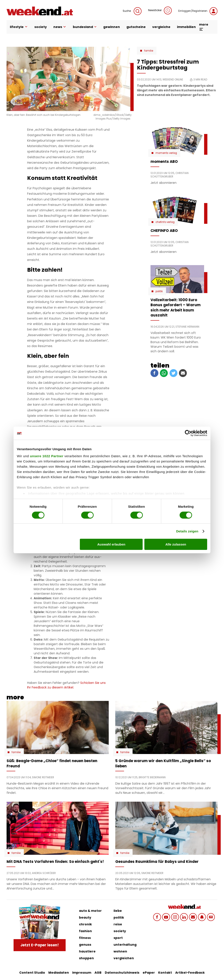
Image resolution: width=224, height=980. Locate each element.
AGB (98, 973)
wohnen (120, 951)
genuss (85, 945)
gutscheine (136, 27)
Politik (159, 291)
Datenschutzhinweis (122, 973)
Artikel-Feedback (190, 973)
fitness (85, 938)
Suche (132, 11)
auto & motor (90, 911)
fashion (85, 931)
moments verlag (166, 153)
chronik (85, 924)
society (41, 27)
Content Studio (32, 973)
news (60, 27)
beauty (85, 917)
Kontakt (165, 973)
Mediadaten (59, 973)
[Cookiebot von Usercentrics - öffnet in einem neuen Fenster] (188, 433)
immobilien (186, 27)
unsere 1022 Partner (47, 456)
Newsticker (160, 10)
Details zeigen (187, 531)
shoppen (86, 958)
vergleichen (124, 958)
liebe (118, 911)
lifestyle (19, 27)
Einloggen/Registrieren (198, 11)
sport (118, 938)
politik (119, 917)
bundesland (85, 27)
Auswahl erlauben (111, 544)
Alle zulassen (176, 544)
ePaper (149, 973)
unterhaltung (125, 945)
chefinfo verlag (165, 222)
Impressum (82, 973)
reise (118, 924)
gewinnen (112, 27)
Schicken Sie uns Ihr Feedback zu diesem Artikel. (66, 685)
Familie (149, 51)
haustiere (87, 951)
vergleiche (161, 27)
